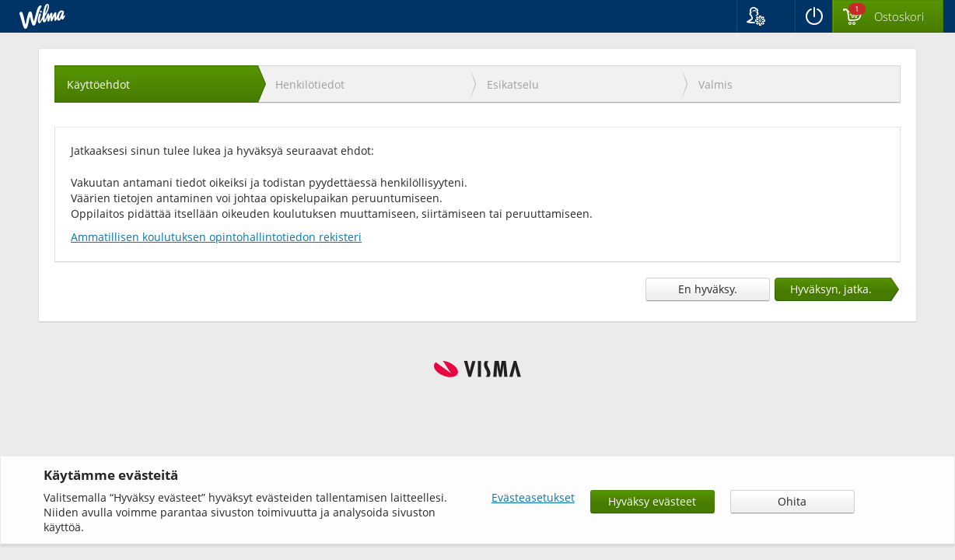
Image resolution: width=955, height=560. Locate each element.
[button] (766, 16)
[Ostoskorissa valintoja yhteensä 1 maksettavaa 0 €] (888, 17)
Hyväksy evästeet (652, 501)
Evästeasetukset (533, 497)
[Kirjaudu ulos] (813, 16)
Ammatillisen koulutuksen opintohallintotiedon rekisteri (216, 237)
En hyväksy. (708, 289)
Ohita (792, 501)
